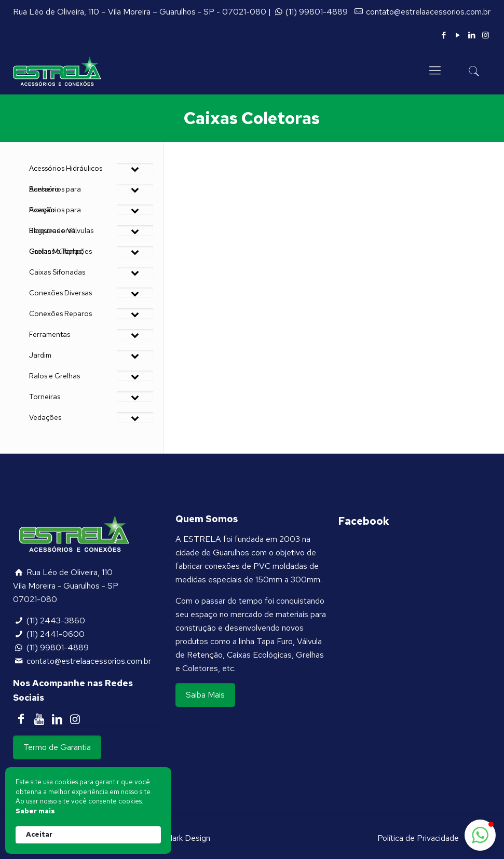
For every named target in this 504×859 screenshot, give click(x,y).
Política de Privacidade (418, 838)
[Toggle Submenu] (135, 168)
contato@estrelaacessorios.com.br (428, 12)
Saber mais (35, 811)
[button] (480, 835)
